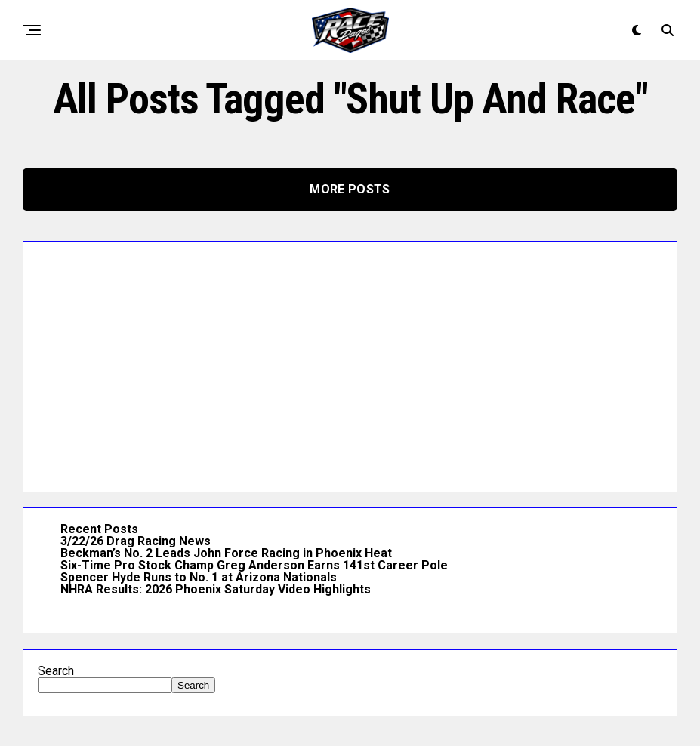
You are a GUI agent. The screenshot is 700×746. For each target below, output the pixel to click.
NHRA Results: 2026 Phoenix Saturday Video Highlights (216, 589)
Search (56, 671)
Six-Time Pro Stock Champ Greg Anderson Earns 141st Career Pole (254, 565)
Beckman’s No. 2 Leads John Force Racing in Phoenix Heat (226, 553)
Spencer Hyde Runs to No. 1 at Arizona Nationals (199, 577)
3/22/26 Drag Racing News (136, 541)
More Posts (350, 189)
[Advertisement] (350, 363)
